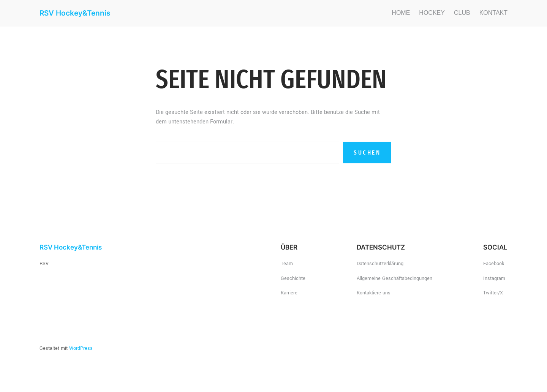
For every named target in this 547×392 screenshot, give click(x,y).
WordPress (81, 348)
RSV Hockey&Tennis (75, 13)
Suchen (367, 152)
